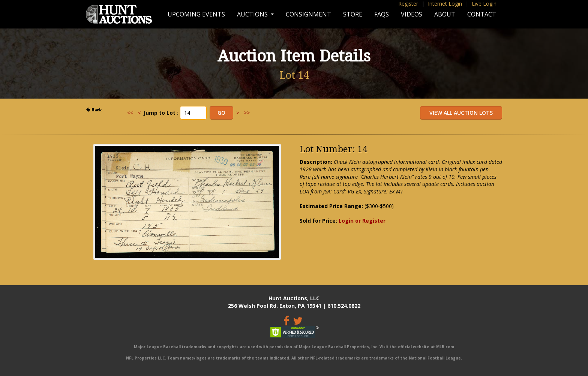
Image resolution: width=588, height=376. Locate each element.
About (445, 14)
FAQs (382, 14)
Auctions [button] (253, 14)
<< (130, 113)
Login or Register (362, 221)
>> (247, 113)
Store (353, 14)
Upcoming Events (196, 14)
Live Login (484, 4)
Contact (482, 14)
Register (408, 4)
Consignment (308, 14)
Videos (412, 14)
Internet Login (445, 4)
